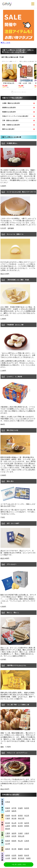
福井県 (27, 823)
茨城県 (8, 816)
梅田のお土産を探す (8, 129)
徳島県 (8, 849)
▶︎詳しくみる (6, 43)
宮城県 (20, 808)
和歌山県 (21, 836)
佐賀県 (14, 855)
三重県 (8, 833)
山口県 (8, 844)
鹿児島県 (21, 858)
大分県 (8, 858)
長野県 (14, 826)
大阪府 (27, 833)
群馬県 (20, 816)
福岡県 (8, 855)
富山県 (14, 823)
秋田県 (27, 808)
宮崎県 (14, 858)
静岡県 (27, 826)
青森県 (8, 808)
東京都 (14, 818)
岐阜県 (20, 826)
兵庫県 (8, 836)
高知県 (27, 849)
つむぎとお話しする (19, 864)
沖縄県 (28, 858)
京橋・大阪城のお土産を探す (11, 125)
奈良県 (14, 836)
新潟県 (8, 823)
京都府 (20, 833)
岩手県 (14, 808)
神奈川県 (21, 818)
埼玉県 (27, 816)
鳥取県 (8, 841)
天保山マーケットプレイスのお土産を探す (15, 116)
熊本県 (27, 855)
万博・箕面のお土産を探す (10, 120)
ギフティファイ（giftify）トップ (9, 61)
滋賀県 (14, 833)
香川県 (14, 849)
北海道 (8, 802)
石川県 (20, 823)
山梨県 (8, 826)
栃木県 (14, 816)
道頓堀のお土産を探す (9, 108)
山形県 (8, 811)
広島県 (27, 841)
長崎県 (20, 855)
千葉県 (8, 818)
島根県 (14, 841)
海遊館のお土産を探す (9, 112)
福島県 (14, 811)
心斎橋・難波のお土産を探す (11, 103)
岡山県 (20, 841)
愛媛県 (20, 849)
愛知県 (8, 829)
